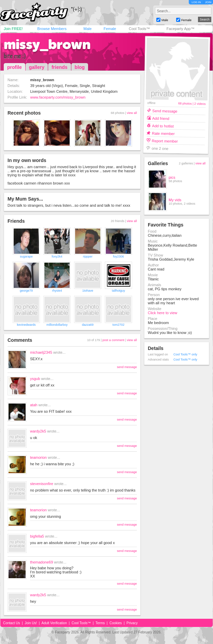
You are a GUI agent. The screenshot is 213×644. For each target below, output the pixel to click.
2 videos (200, 104)
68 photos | (186, 104)
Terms (100, 623)
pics (172, 177)
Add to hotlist (163, 126)
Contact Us (11, 623)
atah (34, 405)
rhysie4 (57, 291)
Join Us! (31, 623)
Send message (165, 111)
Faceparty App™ (181, 29)
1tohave (88, 291)
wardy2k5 (38, 431)
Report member (165, 141)
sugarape (26, 257)
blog (80, 67)
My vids (175, 200)
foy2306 (118, 257)
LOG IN (196, 2)
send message (127, 367)
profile (15, 67)
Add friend (161, 118)
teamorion (38, 457)
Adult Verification (54, 623)
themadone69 (41, 562)
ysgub (35, 379)
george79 (26, 291)
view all (132, 113)
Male (87, 29)
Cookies (116, 623)
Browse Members (52, 29)
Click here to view (162, 313)
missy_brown (47, 44)
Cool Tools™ (139, 29)
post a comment (113, 340)
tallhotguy (119, 291)
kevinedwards (26, 325)
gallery (37, 67)
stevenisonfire (42, 484)
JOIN (208, 2)
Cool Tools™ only (185, 354)
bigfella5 (37, 536)
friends (60, 67)
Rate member (163, 133)
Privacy (132, 623)
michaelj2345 (41, 352)
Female (110, 29)
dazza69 (88, 325)
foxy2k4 (57, 257)
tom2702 (118, 325)
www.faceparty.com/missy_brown (58, 97)
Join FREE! (13, 29)
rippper (88, 257)
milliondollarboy (57, 325)
